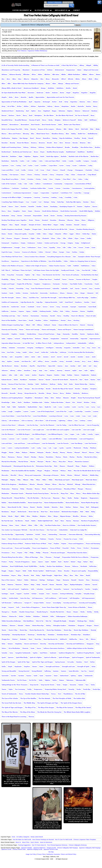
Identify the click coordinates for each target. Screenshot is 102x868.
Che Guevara (14, 175)
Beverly (33, 129)
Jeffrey (40, 361)
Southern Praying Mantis (85, 653)
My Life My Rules (33, 498)
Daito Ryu (61, 202)
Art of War (11, 106)
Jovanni (67, 370)
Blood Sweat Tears (43, 134)
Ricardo (26, 575)
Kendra (78, 389)
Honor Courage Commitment (83, 329)
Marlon (72, 457)
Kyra (41, 407)
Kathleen (44, 384)
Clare (51, 179)
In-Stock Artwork (43, 10)
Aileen (91, 74)
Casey (68, 165)
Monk (44, 489)
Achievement (59, 70)
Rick (33, 575)
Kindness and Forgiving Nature (12, 398)
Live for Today (61, 425)
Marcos (92, 452)
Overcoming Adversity (92, 534)
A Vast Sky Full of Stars (69, 65)
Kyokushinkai (32, 407)
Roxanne (19, 584)
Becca (44, 120)
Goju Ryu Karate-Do (27, 302)
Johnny (13, 370)
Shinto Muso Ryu (38, 625)
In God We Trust (28, 343)
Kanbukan (33, 380)
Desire (53, 216)
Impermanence (95, 339)
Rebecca (75, 566)
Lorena (4, 439)
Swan (56, 676)
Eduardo (58, 234)
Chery (52, 175)
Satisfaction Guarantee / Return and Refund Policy (61, 854)
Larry (93, 407)
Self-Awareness (37, 598)
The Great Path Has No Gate (11, 703)
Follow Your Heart (46, 279)
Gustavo (14, 311)
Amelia (68, 88)
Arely (66, 102)
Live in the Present (24, 430)
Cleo (74, 179)
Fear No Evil (86, 270)
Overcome (63, 534)
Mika (19, 480)
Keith (14, 389)
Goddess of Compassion (10, 302)
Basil (31, 115)
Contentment (6, 193)
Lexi (89, 416)
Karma (4, 384)
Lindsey (83, 421)
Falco (94, 266)
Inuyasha (67, 348)
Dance (11, 206)
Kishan (59, 398)
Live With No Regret (23, 434)
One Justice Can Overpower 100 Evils (14, 530)
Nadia (70, 498)
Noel (57, 521)
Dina (11, 225)
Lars (99, 407)
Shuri (30, 639)
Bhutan (59, 129)
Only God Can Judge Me (78, 530)
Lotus (32, 439)
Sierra (81, 639)
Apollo (31, 97)
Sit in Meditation (14, 648)
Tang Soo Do (34, 685)
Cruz (27, 202)
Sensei (48, 603)
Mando (48, 452)
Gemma (25, 293)
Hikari (28, 325)
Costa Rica (78, 193)
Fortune (65, 284)
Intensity (59, 348)
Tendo (79, 689)
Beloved (4, 124)
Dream (72, 229)
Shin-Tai (48, 621)
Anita (11, 97)
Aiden (40, 74)
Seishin (4, 598)
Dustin (10, 234)
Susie (41, 676)
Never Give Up (34, 512)
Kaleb (16, 380)
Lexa (84, 416)
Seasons (55, 594)
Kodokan (27, 402)
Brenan (68, 143)
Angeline (84, 93)
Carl (24, 165)
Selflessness (18, 603)
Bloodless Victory (58, 134)
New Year (44, 512)
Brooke (67, 147)
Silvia (3, 644)
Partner (59, 539)
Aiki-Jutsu (56, 74)
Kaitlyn (70, 375)
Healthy (66, 316)
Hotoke (22, 334)
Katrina (92, 384)
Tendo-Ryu (96, 689)
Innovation (21, 348)
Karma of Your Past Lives (17, 384)
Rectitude (84, 566)
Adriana (4, 74)
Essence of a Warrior (29, 252)
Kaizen (77, 375)
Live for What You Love (77, 425)
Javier (94, 357)
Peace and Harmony (93, 543)
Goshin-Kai (15, 307)
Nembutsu (5, 512)
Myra (64, 498)
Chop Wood (92, 175)
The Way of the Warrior (10, 712)
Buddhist (90, 152)
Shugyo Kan (6, 639)
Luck (33, 448)
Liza (66, 434)
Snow (32, 648)
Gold (61, 302)
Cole (25, 184)
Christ (23, 179)
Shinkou (4, 625)
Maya (78, 466)
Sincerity (43, 644)
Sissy (98, 644)
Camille (78, 161)
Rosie (3, 584)
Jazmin (17, 361)
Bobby (74, 134)
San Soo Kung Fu (77, 589)
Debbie (97, 211)
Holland (47, 325)
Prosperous (95, 557)
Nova (11, 525)
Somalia (4, 653)
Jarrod (66, 357)
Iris (99, 348)
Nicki (87, 512)
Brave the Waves (23, 143)
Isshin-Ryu (54, 352)
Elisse (53, 238)
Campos (86, 161)
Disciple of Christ (35, 225)
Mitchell (70, 484)
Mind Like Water (91, 480)
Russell (45, 584)
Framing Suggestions (24, 845)
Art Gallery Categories (23, 837)
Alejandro (35, 79)
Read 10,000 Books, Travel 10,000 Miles (24, 566)
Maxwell (70, 466)
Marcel (84, 452)
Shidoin (28, 616)
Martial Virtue (23, 462)
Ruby (33, 584)
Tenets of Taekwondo (9, 694)
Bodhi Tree (82, 134)
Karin (87, 380)
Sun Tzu (84, 671)
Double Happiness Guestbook (12, 229)
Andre (48, 93)
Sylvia (80, 676)
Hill (34, 325)
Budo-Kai (5, 156)
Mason (70, 462)
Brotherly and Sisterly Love (22, 152)
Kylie (14, 407)
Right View (58, 575)
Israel (37, 352)
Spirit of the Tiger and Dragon (42, 662)
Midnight (5, 480)
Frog (27, 288)
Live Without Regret (39, 434)
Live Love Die (76, 430)
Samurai (66, 589)
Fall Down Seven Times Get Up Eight (46, 270)
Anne (17, 97)
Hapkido (90, 311)
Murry (78, 493)
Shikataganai (61, 616)
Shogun (89, 625)
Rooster (81, 580)
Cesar (42, 170)
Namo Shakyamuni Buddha (54, 503)
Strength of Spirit (83, 666)
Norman (76, 521)
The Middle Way (29, 703)
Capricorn (5, 165)
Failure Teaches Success (57, 266)
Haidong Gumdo (45, 311)
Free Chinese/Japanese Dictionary (57, 845)
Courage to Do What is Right (11, 197)
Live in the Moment (8, 430)
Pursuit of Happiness (22, 562)
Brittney (41, 147)
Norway (4, 525)
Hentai (63, 320)
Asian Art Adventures (46, 842)
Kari (81, 380)
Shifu (52, 616)
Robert (20, 580)
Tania (58, 685)
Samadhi (48, 589)
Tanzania (73, 685)
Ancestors (31, 93)
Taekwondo (88, 676)
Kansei (41, 380)
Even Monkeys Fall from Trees (12, 257)
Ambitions (60, 88)
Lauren (26, 411)
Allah (90, 79)
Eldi (3, 238)
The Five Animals (44, 698)
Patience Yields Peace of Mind (36, 543)
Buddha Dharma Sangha (55, 152)
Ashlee (26, 106)
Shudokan (87, 635)
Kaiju (63, 375)
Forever (71, 279)
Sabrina (87, 584)
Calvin (64, 161)
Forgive (95, 279)
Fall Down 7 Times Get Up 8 (22, 270)
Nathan (68, 507)
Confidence (6, 188)
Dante (46, 206)
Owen (4, 539)
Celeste (31, 170)
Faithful (76, 266)
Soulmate (53, 653)
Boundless (47, 138)
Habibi (35, 311)
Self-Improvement (88, 598)
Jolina (19, 370)
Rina (71, 575)
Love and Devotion (71, 439)
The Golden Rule (79, 698)
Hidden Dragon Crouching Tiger (13, 325)
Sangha (95, 589)
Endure (40, 243)
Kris (74, 402)
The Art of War (80, 694)
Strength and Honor (53, 666)
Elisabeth (46, 238)
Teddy (29, 689)
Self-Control (63, 598)
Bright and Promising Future (11, 147)
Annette (24, 97)
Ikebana (38, 339)
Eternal (48, 252)
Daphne (87, 206)
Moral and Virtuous (55, 489)
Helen (46, 320)
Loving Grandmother (22, 448)
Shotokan (51, 635)
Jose (46, 370)
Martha (79, 457)
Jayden (9, 361)
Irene (94, 348)
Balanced (86, 111)
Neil (87, 507)
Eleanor (9, 238)
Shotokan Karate (63, 635)
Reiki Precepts (51, 571)
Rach (60, 562)
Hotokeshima (31, 334)
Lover (4, 448)
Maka (18, 452)
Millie (51, 480)
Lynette (69, 448)
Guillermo (5, 311)
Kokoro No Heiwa (57, 402)
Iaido (3, 339)
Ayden (34, 111)
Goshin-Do (5, 307)
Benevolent (25, 124)
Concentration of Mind (83, 184)
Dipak (17, 225)
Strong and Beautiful (9, 671)
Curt (40, 202)
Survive (13, 676)
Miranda (40, 484)
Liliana (70, 421)
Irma (3, 352)
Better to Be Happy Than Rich (12, 129)
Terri (59, 694)
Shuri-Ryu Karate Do (50, 639)
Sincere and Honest (31, 644)
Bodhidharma (93, 134)
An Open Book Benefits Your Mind (13, 93)
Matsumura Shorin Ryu (44, 466)
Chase (96, 170)
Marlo (65, 457)
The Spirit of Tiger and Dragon (12, 707)
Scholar (34, 594)
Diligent (4, 225)
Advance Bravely (15, 74)
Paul (50, 543)
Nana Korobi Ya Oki (14, 507)
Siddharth (63, 639)
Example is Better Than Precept (89, 257)
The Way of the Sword (83, 707)
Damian (86, 202)
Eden (45, 234)
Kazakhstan (6, 389)
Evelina (75, 252)
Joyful (74, 370)
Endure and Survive (51, 243)
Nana (4, 507)
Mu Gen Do (55, 493)
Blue (67, 134)
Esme (94, 247)
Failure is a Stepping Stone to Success (83, 261)
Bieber (71, 129)
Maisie (11, 452)
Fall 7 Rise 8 (6, 270)
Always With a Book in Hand (11, 88)
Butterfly (14, 161)
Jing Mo (32, 366)
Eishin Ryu (86, 234)
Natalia (40, 507)
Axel (27, 111)
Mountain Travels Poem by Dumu (37, 493)
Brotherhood (6, 152)
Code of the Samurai (9, 184)
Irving (18, 352)
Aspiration (42, 106)
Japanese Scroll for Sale (51, 849)
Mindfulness (23, 484)
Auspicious (65, 106)
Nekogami (95, 507)
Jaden (27, 357)
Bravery (34, 143)
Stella (4, 666)
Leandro (88, 411)
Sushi (35, 676)
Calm (41, 161)
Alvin (54, 83)
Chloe (73, 175)
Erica (59, 247)
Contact (76, 10)
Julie (16, 375)
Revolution (5, 575)
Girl (97, 293)
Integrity (30, 348)
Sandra (88, 589)
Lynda (62, 448)
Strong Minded (37, 671)
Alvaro (48, 83)
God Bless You (34, 298)
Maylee (84, 466)
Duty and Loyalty (21, 234)
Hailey (55, 311)
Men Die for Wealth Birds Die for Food (87, 471)
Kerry (62, 393)
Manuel (77, 452)
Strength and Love (68, 666)
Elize (59, 238)
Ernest (81, 247)
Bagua (54, 111)
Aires (8, 79)
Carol (37, 165)
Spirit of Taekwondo (93, 657)
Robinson (34, 580)
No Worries (19, 521)
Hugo (59, 334)
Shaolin (14, 612)
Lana (60, 407)
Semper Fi (28, 603)
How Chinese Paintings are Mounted (43, 840)
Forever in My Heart (83, 279)
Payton (64, 543)
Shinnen (13, 625)
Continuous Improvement (22, 193)
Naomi (32, 507)
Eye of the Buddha (55, 261)
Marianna (11, 457)
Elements (25, 238)
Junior (27, 375)
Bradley (77, 138)
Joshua (52, 370)
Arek (61, 102)
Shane (90, 607)
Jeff (34, 361)
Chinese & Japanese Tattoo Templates (85, 840)
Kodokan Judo (37, 402)
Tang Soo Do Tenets (47, 685)
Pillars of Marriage (31, 557)
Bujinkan (28, 156)
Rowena (10, 584)
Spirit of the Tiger (24, 662)
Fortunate (56, 284)
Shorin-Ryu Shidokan (81, 630)
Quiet (47, 562)
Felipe (95, 270)
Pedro (73, 548)
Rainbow (5, 566)
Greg (58, 307)
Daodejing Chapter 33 (67, 206)
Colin (31, 184)
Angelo (4, 97)
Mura (72, 493)
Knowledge (6, 402)
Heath (31, 320)
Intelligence (40, 348)
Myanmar (56, 498)
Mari (98, 452)
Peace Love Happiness (40, 548)
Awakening (20, 111)
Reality (42, 566)
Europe (62, 252)
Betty (26, 129)
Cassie (75, 165)
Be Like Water (49, 115)
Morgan (81, 489)
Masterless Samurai (82, 462)
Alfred (64, 79)
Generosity (44, 293)
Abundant (26, 70)
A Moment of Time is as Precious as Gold (45, 65)
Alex (42, 79)
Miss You (62, 484)
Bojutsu (15, 138)
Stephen (27, 666)
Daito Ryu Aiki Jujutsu (74, 202)
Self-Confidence (51, 598)
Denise (20, 216)
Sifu (87, 639)
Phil (26, 553)
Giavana (70, 293)
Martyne (40, 462)
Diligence (91, 220)
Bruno (36, 152)
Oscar (44, 534)
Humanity (66, 334)
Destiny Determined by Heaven (76, 216)
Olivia (30, 525)
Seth (18, 607)
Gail (71, 288)
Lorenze (12, 439)
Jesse (89, 361)
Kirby (47, 398)
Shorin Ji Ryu (13, 630)
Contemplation (89, 188)
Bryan (42, 152)
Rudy (38, 584)
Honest (83, 325)
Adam (79, 70)
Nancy (26, 507)
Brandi (91, 138)
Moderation (6, 489)
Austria (88, 106)
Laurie (33, 411)
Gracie (23, 307)
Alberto (26, 79)
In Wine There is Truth (44, 343)
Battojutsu (38, 115)
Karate (48, 380)
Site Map (51, 852)
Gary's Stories (35, 842)
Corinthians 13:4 (66, 193)
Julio (21, 375)
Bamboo (94, 111)
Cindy (45, 179)
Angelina (76, 93)
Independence (59, 343)
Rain (91, 562)
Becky (51, 120)
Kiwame (66, 398)
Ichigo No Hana (28, 339)
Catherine (82, 165)
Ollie (36, 525)
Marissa (58, 457)
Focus (19, 279)
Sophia (35, 653)
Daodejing (54, 206)
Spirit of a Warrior (50, 657)
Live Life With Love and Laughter (58, 430)
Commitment (47, 184)
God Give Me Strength (49, 298)
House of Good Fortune (46, 334)
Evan (68, 252)
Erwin (87, 247)
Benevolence (14, 124)
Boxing (55, 138)
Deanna (37, 211)
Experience (15, 261)
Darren (95, 206)
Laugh (10, 411)
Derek (46, 216)
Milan (38, 480)
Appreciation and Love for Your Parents (60, 97)
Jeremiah (69, 361)
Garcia (77, 288)
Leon (72, 416)
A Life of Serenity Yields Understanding (15, 65)
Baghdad (47, 111)
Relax (60, 571)
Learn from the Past (24, 416)
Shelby (89, 612)
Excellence (5, 261)
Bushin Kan (95, 156)
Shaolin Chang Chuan (27, 612)
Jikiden (96, 361)
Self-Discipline (75, 598)
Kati (66, 384)
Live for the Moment (47, 425)
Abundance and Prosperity (11, 70)
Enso (24, 247)
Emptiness (15, 243)
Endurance (31, 243)
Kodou (47, 402)
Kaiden (57, 375)
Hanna (83, 311)
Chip (67, 175)
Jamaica (46, 357)
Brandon (5, 143)
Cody (20, 184)
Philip (32, 553)
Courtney (46, 197)
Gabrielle (65, 288)
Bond (32, 138)
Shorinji (93, 630)
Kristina (87, 402)
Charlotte (89, 170)
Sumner (64, 671)
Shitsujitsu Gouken (60, 625)
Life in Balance (14, 421)
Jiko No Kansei (7, 366)
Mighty (13, 480)
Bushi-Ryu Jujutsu (53, 156)
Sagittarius (25, 589)
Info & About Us (62, 10)
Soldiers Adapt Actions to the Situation (80, 648)
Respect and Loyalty (79, 571)
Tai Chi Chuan (22, 680)
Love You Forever (91, 443)
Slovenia (25, 648)
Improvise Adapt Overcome (11, 343)
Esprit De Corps (7, 252)
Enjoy (77, 243)
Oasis (17, 525)
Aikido (64, 74)
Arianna (82, 102)
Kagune (49, 375)
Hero (69, 320)
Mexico (70, 475)
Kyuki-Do (48, 407)
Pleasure (49, 557)
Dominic (69, 225)
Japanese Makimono (39, 848)
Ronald (74, 580)
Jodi (79, 366)
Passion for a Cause (70, 539)
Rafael (73, 562)
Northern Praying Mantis (90, 521)
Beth (60, 124)
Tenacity (71, 689)
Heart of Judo (91, 316)
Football (57, 279)
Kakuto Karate (7, 380)
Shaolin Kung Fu (42, 612)
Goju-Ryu (39, 302)
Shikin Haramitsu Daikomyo (11, 621)
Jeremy (77, 361)
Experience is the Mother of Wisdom (34, 261)
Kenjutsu (93, 389)
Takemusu (70, 680)
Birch (77, 129)
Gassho (97, 288)
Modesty (15, 489)
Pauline (56, 543)
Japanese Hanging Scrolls (35, 849)
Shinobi (20, 625)
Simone (10, 644)
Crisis (75, 197)
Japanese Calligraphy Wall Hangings (90, 848)
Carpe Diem (53, 165)
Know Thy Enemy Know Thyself (89, 398)
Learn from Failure (8, 416)
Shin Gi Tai (40, 621)
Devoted (45, 220)
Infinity (4, 348)
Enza (40, 247)
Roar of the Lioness (8, 580)
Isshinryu (63, 352)
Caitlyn (34, 161)
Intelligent (50, 348)
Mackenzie (77, 448)
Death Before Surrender (69, 211)
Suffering (47, 671)
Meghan (47, 471)
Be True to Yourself (82, 115)
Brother (98, 147)
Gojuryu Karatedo (51, 302)
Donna (84, 225)
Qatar (34, 562)
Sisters (4, 648)
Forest (64, 279)
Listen (90, 421)
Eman (83, 238)
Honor (21, 329)
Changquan (79, 170)
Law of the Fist (61, 411)
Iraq (88, 348)
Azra (40, 111)
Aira (3, 79)
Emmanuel (5, 243)
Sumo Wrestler (74, 671)
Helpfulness (54, 320)
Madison (93, 448)
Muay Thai (64, 493)
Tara (87, 685)
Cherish (45, 175)
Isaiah (25, 352)
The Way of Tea (30, 707)
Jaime (33, 357)
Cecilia (23, 170)
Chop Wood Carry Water (10, 179)
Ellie (64, 238)
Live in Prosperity (93, 425)
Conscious (66, 188)
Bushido (64, 156)
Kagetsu (42, 375)
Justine (34, 375)
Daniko (39, 206)
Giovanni (90, 293)
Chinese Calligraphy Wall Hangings (67, 848)
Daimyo (46, 202)
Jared (53, 357)
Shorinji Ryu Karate (19, 635)
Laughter (18, 411)
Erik (64, 247)
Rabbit (54, 562)
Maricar (19, 457)
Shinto (28, 625)
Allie (9, 83)
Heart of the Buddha (9, 320)
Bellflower (93, 120)
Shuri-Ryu (38, 639)
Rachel (66, 562)
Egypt (72, 234)
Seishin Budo (13, 598)
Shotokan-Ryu (76, 635)
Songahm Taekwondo (23, 653)
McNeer (92, 466)
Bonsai (38, 138)
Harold (52, 316)
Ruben (26, 584)
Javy (3, 361)
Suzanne (48, 676)
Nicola (4, 516)
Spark (4, 657)
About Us (18, 842)
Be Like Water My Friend (65, 115)
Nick (82, 512)
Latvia (4, 411)
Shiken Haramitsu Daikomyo (77, 616)
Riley (66, 575)
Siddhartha (73, 639)
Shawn (76, 612)
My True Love (46, 498)
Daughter (17, 211)
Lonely (90, 434)
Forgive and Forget (8, 284)
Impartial (84, 339)
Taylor (11, 689)
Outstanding (53, 534)
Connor (58, 188)
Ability (96, 65)
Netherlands (22, 512)
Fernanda (20, 275)
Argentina (74, 102)
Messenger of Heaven (51, 475)
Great (39, 307)
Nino (50, 516)
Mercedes (5, 475)
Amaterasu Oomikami (31, 88)
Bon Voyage (24, 138)
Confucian (15, 188)
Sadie (4, 589)
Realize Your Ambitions (55, 566)
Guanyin (73, 307)
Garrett (84, 288)
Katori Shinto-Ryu (81, 384)
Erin (75, 247)
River (82, 575)
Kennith (13, 393)
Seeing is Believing (66, 594)
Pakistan (43, 539)
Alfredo (71, 79)
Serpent (11, 607)
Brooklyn (75, 147)
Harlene (25, 316)
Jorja (40, 370)
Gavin (11, 293)
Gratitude (31, 307)
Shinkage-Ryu (82, 621)
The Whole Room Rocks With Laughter (77, 712)
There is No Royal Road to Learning (14, 717)
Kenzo (55, 393)
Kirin (52, 398)
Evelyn (82, 252)
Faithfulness (85, 266)
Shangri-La (5, 612)
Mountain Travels (17, 493)
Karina (93, 380)
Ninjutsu (43, 516)
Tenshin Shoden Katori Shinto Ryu (37, 694)
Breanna (42, 143)
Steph (10, 666)
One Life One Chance (37, 530)
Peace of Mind (55, 548)
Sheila (82, 612)
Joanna (60, 366)
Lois (78, 434)
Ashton (33, 106)
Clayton (58, 179)
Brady (84, 138)
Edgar (51, 234)
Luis (50, 448)
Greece (45, 307)
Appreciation (40, 97)
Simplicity (18, 644)
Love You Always (77, 443)
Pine (42, 557)
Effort (65, 234)
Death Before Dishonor (50, 211)
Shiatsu (4, 616)
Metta (63, 475)
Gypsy (28, 311)
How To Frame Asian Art (39, 845)
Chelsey (37, 175)
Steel (86, 662)
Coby (86, 179)
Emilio (89, 238)
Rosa (88, 580)
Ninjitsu (35, 516)
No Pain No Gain (7, 521)
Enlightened (86, 243)
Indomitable (82, 343)
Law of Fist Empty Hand (46, 411)
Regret (18, 571)
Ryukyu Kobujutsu (76, 584)
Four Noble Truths (76, 284)
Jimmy (16, 366)
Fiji (33, 275)
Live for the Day (32, 425)
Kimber (68, 393)
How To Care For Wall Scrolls (64, 840)
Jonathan (27, 370)
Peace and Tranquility (22, 548)
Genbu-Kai (34, 293)
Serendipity (57, 603)
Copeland (55, 193)
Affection (26, 74)
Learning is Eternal (56, 416)
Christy (38, 179)
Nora (62, 521)
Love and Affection (55, 439)
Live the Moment (8, 434)
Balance (78, 111)
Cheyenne (60, 175)
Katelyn (31, 384)
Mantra (70, 452)
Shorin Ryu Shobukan (54, 630)
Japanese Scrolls (6, 849)
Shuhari (15, 639)
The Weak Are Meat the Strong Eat (49, 712)
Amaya (43, 88)
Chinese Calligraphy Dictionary (78, 845)
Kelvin (20, 389)
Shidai (21, 616)
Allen (3, 83)
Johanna (5, 370)
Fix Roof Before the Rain (90, 275)
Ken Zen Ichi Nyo (38, 389)
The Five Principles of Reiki (62, 698)
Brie (89, 143)
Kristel (79, 402)
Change (70, 170)
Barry (25, 115)
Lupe (55, 448)
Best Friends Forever (49, 124)
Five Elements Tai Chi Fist (51, 275)
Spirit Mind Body (22, 657)
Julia (10, 375)
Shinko (92, 621)
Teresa (53, 694)
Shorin (4, 630)
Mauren (62, 466)
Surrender (5, 676)
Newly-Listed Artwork (37, 837)
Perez (79, 548)
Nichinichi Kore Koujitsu (70, 512)
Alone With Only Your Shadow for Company (28, 83)
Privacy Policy (41, 854)
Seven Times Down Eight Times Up (54, 607)
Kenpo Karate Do (30, 393)
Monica (37, 489)
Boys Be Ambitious (66, 138)
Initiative (12, 348)
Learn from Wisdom (40, 416)
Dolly (62, 225)
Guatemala (82, 307)
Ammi (75, 88)
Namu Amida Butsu (72, 503)
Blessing (26, 134)
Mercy (21, 475)
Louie (38, 439)
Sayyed (19, 594)
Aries (89, 102)
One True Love (52, 530)
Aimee (98, 74)
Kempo (27, 389)
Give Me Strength (8, 298)
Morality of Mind (70, 489)
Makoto (32, 452)
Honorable (5, 334)
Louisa (44, 439)
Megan (40, 471)
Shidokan (36, 616)
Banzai (4, 115)
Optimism (30, 534)
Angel (68, 93)
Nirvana (84, 516)
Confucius (25, 188)
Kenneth (5, 393)
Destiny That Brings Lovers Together (14, 220)
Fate (78, 270)
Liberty (4, 421)
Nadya (76, 498)
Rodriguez (51, 580)
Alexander (55, 79)
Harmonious (35, 316)
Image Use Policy (31, 854)
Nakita (4, 503)
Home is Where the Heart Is (68, 325)
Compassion (69, 184)
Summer (56, 671)
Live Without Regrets (55, 434)
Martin (33, 462)
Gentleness (54, 293)
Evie (74, 257)
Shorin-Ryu (68, 630)
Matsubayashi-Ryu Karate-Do (24, 466)
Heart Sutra (22, 320)
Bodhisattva (6, 138)
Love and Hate (7, 443)
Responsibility (93, 571)
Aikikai (85, 74)
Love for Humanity (48, 443)
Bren (61, 143)
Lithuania (21, 425)
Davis (24, 211)
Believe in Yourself (69, 120)
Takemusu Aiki (81, 680)
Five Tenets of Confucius (71, 275)
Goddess (94, 298)
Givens (18, 298)
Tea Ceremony (20, 689)
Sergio (4, 607)
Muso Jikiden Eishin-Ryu (91, 493)
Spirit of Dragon (64, 657)
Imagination (55, 339)
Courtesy (37, 197)
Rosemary (95, 580)
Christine (30, 179)
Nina (28, 516)
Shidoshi (45, 616)
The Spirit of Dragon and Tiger (48, 703)
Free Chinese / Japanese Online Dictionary (32, 51)
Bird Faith (85, 129)
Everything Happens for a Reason (59, 257)
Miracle (32, 484)
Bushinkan (5, 161)
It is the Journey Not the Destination (81, 352)
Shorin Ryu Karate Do (37, 630)
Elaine (94, 234)
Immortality (74, 339)
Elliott (70, 238)
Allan (96, 79)
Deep (13, 216)
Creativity (68, 197)
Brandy (12, 143)
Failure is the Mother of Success (13, 266)
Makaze (25, 452)
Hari (19, 316)
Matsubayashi (6, 466)
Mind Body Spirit (78, 480)
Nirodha (76, 516)
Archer (54, 102)
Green (52, 307)
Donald (77, 225)
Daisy (53, 202)
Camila (71, 161)
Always (61, 83)
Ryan (66, 584)
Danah (4, 206)
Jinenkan (24, 366)
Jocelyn (73, 366)
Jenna (47, 361)
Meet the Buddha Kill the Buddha (23, 471)
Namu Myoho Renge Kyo (90, 503)
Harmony (45, 316)
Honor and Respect (65, 329)
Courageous (27, 197)
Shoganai (81, 625)
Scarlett (26, 594)
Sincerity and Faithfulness (75, 644)
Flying (13, 279)
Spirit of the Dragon (8, 662)
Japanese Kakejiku (27, 848)
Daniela (23, 206)
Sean (48, 594)
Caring (18, 165)
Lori (18, 439)
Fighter (28, 275)
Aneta (62, 93)
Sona (11, 653)
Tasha (93, 685)
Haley (68, 311)
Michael (77, 475)
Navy (82, 507)
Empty (23, 243)
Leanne (96, 411)
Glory (25, 298)
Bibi (65, 129)
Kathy (60, 384)
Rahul (85, 562)
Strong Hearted (24, 671)
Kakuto (94, 375)
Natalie (47, 507)
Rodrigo (42, 580)
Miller (44, 480)
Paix (36, 539)
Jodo (85, 366)
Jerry (84, 361)
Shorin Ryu (23, 630)
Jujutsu (4, 375)
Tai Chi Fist (33, 680)
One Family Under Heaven (87, 525)
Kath (37, 384)
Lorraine (25, 439)
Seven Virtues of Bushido (77, 607)
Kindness (85, 393)
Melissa (63, 471)
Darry (4, 211)
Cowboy (54, 197)
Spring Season (60, 662)
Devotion (53, 220)
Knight (73, 398)
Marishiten (50, 457)
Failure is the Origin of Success (36, 266)
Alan (20, 79)
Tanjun (65, 685)
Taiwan (61, 680)
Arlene (95, 102)
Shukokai (23, 639)
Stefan (92, 662)
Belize (80, 120)
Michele (85, 475)
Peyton (20, 553)
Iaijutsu (10, 339)
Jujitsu (92, 370)
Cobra (80, 179)
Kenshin (42, 393)
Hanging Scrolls (51, 848)
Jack (11, 357)
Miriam (48, 484)
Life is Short (39, 421)
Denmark (28, 216)
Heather (38, 320)
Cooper (36, 193)
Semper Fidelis (39, 603)
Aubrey (50, 106)
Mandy (55, 452)
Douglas (27, 229)
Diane (84, 220)
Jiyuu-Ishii (52, 366)
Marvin (48, 462)
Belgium (58, 120)
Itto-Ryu (4, 357)
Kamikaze (24, 380)
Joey (95, 366)
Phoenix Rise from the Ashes (77, 553)
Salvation (40, 589)
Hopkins (14, 334)
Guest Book (92, 307)
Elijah (33, 238)
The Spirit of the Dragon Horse (71, 703)
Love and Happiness (87, 439)
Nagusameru (94, 498)
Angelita (93, 93)
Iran (83, 348)
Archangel (46, 102)
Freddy (4, 288)
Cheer (23, 175)
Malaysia (40, 452)
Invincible (76, 348)
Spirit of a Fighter (36, 657)
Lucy (45, 448)
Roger (59, 580)
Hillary (39, 325)
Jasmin (73, 357)
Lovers (10, 448)
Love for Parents (63, 443)
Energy (63, 243)
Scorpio (41, 594)
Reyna (14, 575)
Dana (93, 202)
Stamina (79, 662)
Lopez (97, 434)
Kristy (94, 402)
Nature (76, 507)
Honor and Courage (33, 329)
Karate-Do (74, 380)
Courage (87, 193)
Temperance (38, 689)
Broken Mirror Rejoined (55, 147)
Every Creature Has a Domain (35, 257)
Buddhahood (71, 152)
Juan (80, 370)
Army (3, 106)
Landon (67, 407)
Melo (70, 471)
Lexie (95, 416)
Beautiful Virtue (7, 120)
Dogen (56, 225)
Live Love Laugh (89, 430)
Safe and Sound (13, 589)
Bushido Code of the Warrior (79, 156)
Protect (4, 562)
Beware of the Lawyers (46, 129)
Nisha (91, 516)
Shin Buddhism (28, 621)
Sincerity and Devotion (56, 644)
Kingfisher (29, 398)
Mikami (26, 480)
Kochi (20, 402)
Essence (17, 252)
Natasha (55, 507)
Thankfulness (68, 694)
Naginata (84, 498)
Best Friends (35, 124)
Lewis (78, 416)
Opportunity (20, 534)
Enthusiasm (32, 247)
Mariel (27, 457)
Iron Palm (11, 352)
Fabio (66, 261)
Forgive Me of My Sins (24, 284)
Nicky (93, 512)
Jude (86, 370)
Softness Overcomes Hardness (54, 648)
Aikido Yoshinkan (74, 74)
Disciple (24, 225)
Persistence (6, 553)
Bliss (33, 134)
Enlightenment (7, 247)
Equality (52, 247)
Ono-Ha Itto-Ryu (7, 534)
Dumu (4, 234)
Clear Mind (67, 179)
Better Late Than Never (72, 124)
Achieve (50, 70)
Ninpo (56, 516)
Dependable (37, 216)
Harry (59, 316)
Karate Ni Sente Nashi (60, 380)
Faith (69, 266)
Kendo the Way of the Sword (63, 389)
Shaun (69, 612)
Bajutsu (70, 111)
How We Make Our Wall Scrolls (22, 840)
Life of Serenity (51, 421)
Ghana (62, 293)
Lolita (84, 434)
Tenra (21, 694)
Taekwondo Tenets (8, 680)
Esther (41, 252)
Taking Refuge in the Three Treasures (15, 685)
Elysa (76, 238)
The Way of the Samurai (65, 707)
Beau (92, 115)
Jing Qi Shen (42, 366)
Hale (62, 311)
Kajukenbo (85, 375)
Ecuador (32, 234)
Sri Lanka (71, 662)
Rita (77, 575)
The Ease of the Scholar (10, 698)
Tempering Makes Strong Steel (55, 689)
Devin (31, 220)
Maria (4, 457)
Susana (29, 676)
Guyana (21, 311)
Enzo (45, 247)
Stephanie (18, 666)
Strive (93, 666)
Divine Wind (47, 225)
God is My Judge (83, 298)
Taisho (54, 680)
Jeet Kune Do (26, 361)
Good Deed (69, 302)
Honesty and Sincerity (9, 329)
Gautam (4, 293)
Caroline (44, 165)
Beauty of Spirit (35, 120)
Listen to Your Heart (9, 425)
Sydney (73, 676)
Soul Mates (44, 653)
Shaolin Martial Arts (57, 612)
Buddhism (81, 152)
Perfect (86, 548)
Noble (34, 521)
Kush (3, 407)
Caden (22, 161)
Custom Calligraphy (22, 10)
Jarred (59, 357)
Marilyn (34, 457)
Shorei (96, 625)
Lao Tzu (81, 407)
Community (58, 184)
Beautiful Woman (21, 120)
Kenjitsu (85, 389)
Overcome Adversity (76, 534)
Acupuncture (71, 70)
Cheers (30, 175)
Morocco (88, 489)
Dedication (5, 216)
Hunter (82, 334)
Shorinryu (31, 635)
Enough (17, 247)
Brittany (34, 147)
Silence (93, 639)
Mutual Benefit (7, 498)
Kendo (48, 389)
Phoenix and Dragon (58, 553)
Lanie (74, 407)
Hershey (76, 320)
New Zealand (55, 512)
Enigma (70, 243)
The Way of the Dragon (46, 707)
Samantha (57, 589)
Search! (78, 25)
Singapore (90, 644)
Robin (26, 580)
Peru (13, 553)
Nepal (13, 512)
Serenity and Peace (70, 603)
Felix (3, 275)
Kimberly (76, 393)
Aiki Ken (47, 74)
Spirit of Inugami (78, 657)
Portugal (57, 557)
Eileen (78, 234)
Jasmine (80, 357)
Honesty (90, 325)
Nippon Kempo (65, 516)
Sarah (12, 594)
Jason (87, 357)
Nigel (17, 516)
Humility (75, 334)
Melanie (55, 471)
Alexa (48, 79)
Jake (39, 357)
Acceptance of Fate (38, 70)
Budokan (13, 156)
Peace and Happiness (76, 543)
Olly (41, 525)
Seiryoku (78, 594)
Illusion (46, 339)
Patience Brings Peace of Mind (12, 543)
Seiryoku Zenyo (89, 594)
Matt (56, 466)
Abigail (89, 65)
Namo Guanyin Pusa (35, 503)
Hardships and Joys (8, 316)
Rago (79, 562)
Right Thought (47, 575)
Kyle (9, 407)
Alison (84, 79)
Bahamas (62, 111)
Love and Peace (20, 443)
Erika (70, 247)
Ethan (55, 252)
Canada (94, 161)
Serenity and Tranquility (87, 603)
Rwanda (59, 584)
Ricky (38, 575)
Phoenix (46, 553)
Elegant (17, 238)
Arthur (19, 106)
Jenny (61, 361)
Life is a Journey (27, 421)
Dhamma (62, 220)
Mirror (54, 484)
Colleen (38, 184)
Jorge (35, 370)
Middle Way (94, 475)
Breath (49, 143)
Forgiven (37, 284)
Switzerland (64, 676)
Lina (76, 421)
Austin (73, 106)
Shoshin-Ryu (41, 635)
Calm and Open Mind (52, 161)
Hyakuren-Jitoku (93, 334)
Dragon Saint (37, 229)
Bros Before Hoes (87, 147)
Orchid (38, 534)
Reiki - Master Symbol (36, 571)
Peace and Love (7, 548)
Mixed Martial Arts (89, 484)
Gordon (87, 302)
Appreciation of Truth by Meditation (14, 102)
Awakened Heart (8, 111)
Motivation (5, 493)
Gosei (93, 302)
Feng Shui (11, 275)
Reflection (93, 566)
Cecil (17, 170)
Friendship (20, 288)
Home (54, 325)
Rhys (20, 575)
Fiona (38, 275)
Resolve (67, 571)
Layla (71, 411)
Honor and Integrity (49, 329)
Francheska (89, 284)
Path (81, 539)
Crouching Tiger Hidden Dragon (13, 202)
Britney (26, 147)
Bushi (42, 156)
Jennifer (54, 361)
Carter (61, 165)
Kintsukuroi (39, 398)
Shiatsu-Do (13, 616)
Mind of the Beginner (9, 484)
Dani (17, 206)
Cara (12, 165)
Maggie (4, 452)
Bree (56, 143)
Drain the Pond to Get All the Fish (56, 229)
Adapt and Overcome (91, 70)
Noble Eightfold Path (45, 521)
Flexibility (5, 279)
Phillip (38, 553)
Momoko (29, 489)
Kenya (49, 393)
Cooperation (45, 193)
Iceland (17, 339)
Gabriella (56, 288)
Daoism (80, 206)
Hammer (75, 311)
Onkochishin (63, 530)
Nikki (23, 516)
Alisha (78, 79)
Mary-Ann (62, 462)
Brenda (75, 143)
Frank (97, 284)
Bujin (21, 156)
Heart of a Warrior (78, 316)
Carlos (30, 165)
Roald (88, 575)
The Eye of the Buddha (28, 698)
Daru (9, 211)
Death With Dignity (86, 211)
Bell (86, 120)
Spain (98, 653)
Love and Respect (34, 443)
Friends (11, 288)
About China (26, 842)
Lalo (55, 407)
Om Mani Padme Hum (53, 525)
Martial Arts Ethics (91, 457)
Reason (68, 566)
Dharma (70, 220)
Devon (37, 220)
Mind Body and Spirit (62, 480)
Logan (72, 434)
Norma (69, 521)
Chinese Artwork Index (19, 849)
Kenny (20, 393)
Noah (27, 521)
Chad (48, 170)
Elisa (38, 238)
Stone (41, 666)
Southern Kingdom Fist (67, 653)
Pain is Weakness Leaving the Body (20, 539)
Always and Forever (72, 83)
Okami (24, 525)
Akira (14, 79)
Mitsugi (78, 484)
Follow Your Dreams (30, 279)
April (30, 102)
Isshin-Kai (45, 352)
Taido (40, 680)
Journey (60, 370)
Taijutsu (47, 680)
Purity (11, 562)
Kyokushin (22, 407)
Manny (62, 452)
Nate (62, 507)
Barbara (11, 115)
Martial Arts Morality (9, 462)
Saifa (33, 589)
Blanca (4, 134)
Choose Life (81, 175)
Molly (22, 489)
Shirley (48, 625)
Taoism (81, 685)
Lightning (62, 421)
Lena (66, 416)
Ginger (83, 293)
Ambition (51, 88)
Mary (55, 462)
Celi (37, 170)
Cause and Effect (7, 170)
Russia (52, 584)
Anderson (40, 93)
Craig (61, 197)
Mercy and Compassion (33, 475)
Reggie (4, 571)
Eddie (39, 234)
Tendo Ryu (87, 689)
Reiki (24, 571)
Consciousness (77, 188)
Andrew (55, 93)
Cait (28, 161)
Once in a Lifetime (69, 525)
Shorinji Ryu (6, 635)
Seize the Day (25, 598)
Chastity (4, 175)
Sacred (95, 584)
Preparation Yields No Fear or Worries (75, 557)
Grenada (65, 307)
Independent (71, 343)
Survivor (21, 676)
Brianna (83, 143)
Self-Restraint (6, 603)
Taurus (4, 689)
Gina (76, 293)
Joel (90, 366)
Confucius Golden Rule (38, 188)
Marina (41, 457)
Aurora (57, 106)
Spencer (11, 657)
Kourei (68, 402)
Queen (41, 562)
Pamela (51, 539)
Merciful (13, 475)
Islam (31, 352)
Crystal (34, 202)
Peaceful (66, 548)
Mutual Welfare (20, 498)
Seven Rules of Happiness (31, 607)
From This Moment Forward (41, 288)
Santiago (5, 594)
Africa (34, 74)
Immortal (65, 339)
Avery (95, 106)
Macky (86, 448)
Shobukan (72, 625)
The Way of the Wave (28, 712)
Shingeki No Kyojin (60, 621)
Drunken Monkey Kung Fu (85, 229)
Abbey (82, 65)
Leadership (79, 411)
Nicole (10, 516)
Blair (92, 129)
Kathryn (53, 384)
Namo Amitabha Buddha (17, 503)
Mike (32, 480)
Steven (35, 666)
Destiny (60, 216)
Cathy (90, 165)
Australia (81, 106)
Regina (11, 571)
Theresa (31, 717)
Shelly (96, 612)
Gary (91, 288)
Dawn (30, 211)
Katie (71, 384)
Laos (87, 407)
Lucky (39, 448)
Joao (66, 366)
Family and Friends (68, 270)
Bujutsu (36, 156)
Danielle (31, 206)
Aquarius (37, 102)
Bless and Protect (15, 134)
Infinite (91, 343)
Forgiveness (47, 284)
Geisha (18, 293)
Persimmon (95, 548)
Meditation (5, 471)
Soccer (39, 648)
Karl (99, 380)
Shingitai (72, 621)
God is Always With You (67, 298)
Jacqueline (19, 357)
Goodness (78, 302)
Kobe (14, 402)
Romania (66, 580)
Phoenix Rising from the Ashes (12, 557)
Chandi (63, 170)
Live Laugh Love (38, 430)
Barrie (19, 115)
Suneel (91, 671)
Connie (51, 188)
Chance (55, 170)
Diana (77, 220)
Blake (98, 129)
